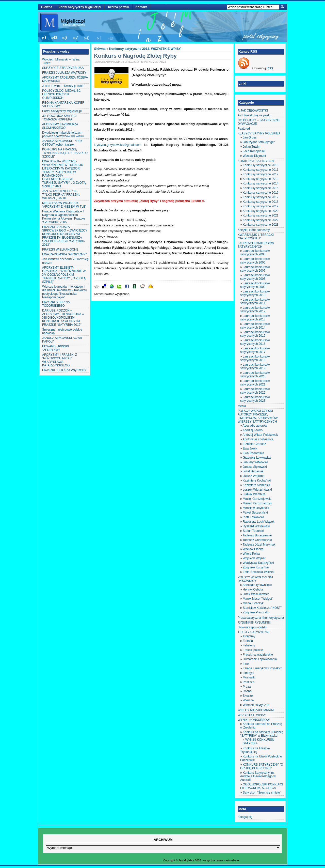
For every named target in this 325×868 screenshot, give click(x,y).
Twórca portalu (118, 7)
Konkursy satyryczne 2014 (261, 183)
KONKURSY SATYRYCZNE (257, 161)
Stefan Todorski (253, 531)
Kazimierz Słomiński (256, 485)
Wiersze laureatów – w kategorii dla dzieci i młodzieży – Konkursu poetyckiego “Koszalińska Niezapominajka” (65, 292)
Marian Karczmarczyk (257, 503)
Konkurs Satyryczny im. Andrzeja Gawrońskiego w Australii (258, 776)
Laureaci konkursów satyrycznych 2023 (255, 399)
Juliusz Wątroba (254, 476)
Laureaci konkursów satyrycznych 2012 (255, 309)
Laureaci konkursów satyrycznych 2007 (255, 269)
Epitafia (248, 641)
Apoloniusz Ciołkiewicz (258, 439)
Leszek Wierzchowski (257, 490)
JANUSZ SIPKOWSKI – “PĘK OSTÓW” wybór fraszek (62, 143)
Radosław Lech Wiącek (259, 522)
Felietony (249, 645)
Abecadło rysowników (257, 585)
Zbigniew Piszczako (256, 612)
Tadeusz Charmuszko (257, 540)
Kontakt (141, 7)
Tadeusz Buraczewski (257, 535)
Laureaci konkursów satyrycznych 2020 (255, 375)
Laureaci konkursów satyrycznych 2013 (255, 318)
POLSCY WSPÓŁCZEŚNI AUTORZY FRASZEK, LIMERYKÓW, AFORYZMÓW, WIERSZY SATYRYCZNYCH (258, 416)
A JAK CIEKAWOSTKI (253, 111)
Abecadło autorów (255, 426)
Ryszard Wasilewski (256, 526)
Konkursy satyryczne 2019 (261, 206)
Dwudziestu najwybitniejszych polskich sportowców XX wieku (63, 134)
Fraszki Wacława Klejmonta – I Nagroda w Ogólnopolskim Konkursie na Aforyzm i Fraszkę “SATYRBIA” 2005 (64, 217)
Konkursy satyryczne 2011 (261, 170)
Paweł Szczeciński (255, 513)
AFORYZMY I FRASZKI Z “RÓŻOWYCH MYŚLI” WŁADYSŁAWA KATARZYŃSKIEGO (60, 360)
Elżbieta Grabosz (254, 444)
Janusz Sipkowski (255, 467)
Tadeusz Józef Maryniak (259, 545)
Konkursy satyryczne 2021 (261, 215)
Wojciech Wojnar (254, 558)
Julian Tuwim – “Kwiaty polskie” (63, 86)
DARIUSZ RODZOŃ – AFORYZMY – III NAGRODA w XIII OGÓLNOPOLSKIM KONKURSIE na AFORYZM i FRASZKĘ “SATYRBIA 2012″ (63, 318)
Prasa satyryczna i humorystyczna (261, 618)
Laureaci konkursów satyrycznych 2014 (255, 326)
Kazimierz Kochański (257, 480)
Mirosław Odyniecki (256, 508)
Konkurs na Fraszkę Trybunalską (255, 750)
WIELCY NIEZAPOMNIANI (256, 710)
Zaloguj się (245, 817)
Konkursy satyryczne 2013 (129, 49)
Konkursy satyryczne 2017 (261, 197)
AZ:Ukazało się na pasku (255, 115)
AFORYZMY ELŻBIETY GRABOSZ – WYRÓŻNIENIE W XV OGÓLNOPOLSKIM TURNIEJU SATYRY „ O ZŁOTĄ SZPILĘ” (64, 275)
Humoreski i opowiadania (260, 659)
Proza (247, 687)
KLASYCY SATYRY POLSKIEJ (259, 133)
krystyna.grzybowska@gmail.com (118, 145)
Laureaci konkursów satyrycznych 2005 (255, 253)
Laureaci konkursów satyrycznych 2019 (255, 366)
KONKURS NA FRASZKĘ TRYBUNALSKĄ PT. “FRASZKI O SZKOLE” (65, 153)
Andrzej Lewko (253, 430)
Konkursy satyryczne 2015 (261, 188)
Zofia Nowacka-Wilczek (259, 572)
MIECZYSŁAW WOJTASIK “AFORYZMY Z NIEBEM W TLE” (64, 205)
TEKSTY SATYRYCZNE (254, 632)
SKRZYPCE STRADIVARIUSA (63, 68)
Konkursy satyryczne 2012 (261, 174)
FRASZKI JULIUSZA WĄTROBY (64, 73)
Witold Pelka (251, 554)
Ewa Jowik (250, 448)
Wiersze (248, 700)
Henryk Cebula (253, 590)
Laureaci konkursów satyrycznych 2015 (255, 334)
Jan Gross (250, 137)
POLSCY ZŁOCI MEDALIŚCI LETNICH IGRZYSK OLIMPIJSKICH (62, 94)
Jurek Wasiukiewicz (256, 594)
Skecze (248, 696)
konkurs (132, 139)
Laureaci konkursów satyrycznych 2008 (255, 277)
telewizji (220, 94)
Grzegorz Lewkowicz (257, 458)
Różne (247, 691)
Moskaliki (249, 677)
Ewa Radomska (253, 453)
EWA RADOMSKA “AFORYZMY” (64, 254)
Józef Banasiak (253, 471)
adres (172, 186)
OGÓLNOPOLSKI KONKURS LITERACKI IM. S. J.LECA (262, 786)
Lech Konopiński (254, 151)
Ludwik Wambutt (254, 494)
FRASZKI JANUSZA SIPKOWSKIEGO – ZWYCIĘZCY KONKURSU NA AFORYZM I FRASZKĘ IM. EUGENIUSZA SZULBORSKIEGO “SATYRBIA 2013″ (65, 236)
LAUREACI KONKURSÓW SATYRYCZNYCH (256, 245)
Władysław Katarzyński (258, 563)
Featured (244, 129)
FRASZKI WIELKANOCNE (60, 250)
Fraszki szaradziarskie (258, 655)
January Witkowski (255, 462)
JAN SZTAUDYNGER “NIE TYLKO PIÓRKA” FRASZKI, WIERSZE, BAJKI (61, 195)
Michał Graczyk (253, 603)
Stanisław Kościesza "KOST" (262, 608)
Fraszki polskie (253, 650)
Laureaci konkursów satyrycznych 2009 (255, 285)
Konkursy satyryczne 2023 (261, 225)
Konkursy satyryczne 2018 (261, 202)
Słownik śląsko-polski (252, 627)
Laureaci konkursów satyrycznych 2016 (255, 342)
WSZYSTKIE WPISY (166, 49)
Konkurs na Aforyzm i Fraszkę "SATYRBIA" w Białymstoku (262, 734)
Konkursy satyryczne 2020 (261, 211)
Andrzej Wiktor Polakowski (260, 435)
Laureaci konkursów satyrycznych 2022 (255, 391)
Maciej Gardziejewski (257, 499)
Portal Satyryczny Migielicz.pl (80, 7)
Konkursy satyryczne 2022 (261, 220)
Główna (47, 7)
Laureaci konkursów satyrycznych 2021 (255, 383)
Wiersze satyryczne (256, 705)
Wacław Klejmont (254, 156)
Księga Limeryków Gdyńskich (263, 668)
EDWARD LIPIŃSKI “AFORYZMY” (56, 348)
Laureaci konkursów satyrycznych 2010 (255, 293)
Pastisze (248, 682)
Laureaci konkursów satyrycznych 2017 (255, 350)
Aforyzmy (249, 636)
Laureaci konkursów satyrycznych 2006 (255, 261)
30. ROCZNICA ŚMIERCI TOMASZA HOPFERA (59, 118)
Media (242, 406)
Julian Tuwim (251, 147)
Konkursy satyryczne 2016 (261, 193)
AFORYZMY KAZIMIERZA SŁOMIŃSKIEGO (60, 126)
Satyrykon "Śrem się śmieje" (262, 793)
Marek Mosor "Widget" (258, 599)
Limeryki (248, 673)
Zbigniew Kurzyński (256, 567)
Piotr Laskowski (253, 517)
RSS (270, 68)
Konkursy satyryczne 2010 (261, 165)
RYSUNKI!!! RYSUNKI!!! (254, 623)
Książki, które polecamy (254, 230)
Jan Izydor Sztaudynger (259, 142)
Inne (246, 664)
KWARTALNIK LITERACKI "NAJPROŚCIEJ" (256, 237)
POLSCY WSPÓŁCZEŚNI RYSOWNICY (255, 579)
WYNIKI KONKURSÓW (254, 720)
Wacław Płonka (253, 549)
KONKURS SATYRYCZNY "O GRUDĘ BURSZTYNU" (262, 766)
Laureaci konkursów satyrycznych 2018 (255, 358)
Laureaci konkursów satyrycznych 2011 (255, 301)
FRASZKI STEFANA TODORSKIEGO (56, 304)
